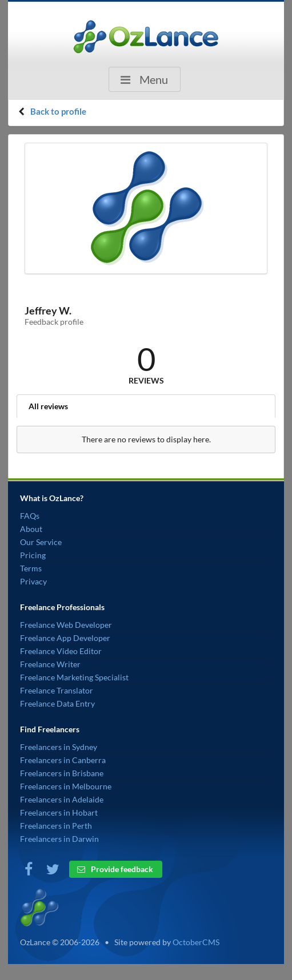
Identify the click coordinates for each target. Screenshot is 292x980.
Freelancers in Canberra (63, 760)
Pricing (33, 555)
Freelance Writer (50, 664)
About (31, 529)
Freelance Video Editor (61, 651)
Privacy (33, 581)
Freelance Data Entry (57, 703)
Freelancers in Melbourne (66, 786)
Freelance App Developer (65, 638)
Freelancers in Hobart (59, 812)
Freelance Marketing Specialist (74, 677)
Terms (31, 568)
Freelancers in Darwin (59, 839)
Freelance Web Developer (66, 625)
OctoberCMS (196, 942)
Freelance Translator (57, 690)
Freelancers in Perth (56, 826)
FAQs (30, 516)
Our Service (41, 542)
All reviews (48, 406)
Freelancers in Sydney (59, 747)
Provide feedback (115, 869)
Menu (143, 79)
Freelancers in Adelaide (62, 799)
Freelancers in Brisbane (62, 773)
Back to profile (58, 111)
